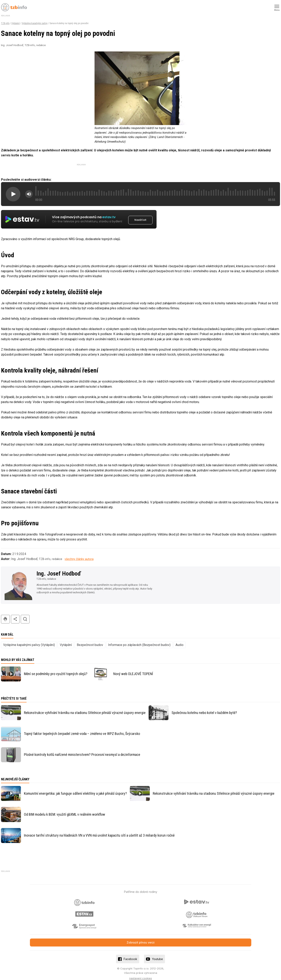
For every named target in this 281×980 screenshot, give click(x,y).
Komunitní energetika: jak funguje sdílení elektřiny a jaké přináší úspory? (75, 789)
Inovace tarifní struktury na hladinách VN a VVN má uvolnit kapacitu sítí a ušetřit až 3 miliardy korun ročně (99, 831)
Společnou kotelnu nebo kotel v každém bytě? (204, 708)
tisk (5, 615)
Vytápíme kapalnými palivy (35, 23)
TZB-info (5, 23)
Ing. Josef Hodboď (59, 569)
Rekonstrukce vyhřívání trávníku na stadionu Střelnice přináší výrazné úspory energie (85, 708)
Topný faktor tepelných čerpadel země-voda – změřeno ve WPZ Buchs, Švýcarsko (82, 729)
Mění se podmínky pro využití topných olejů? (56, 669)
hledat (25, 615)
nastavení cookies (141, 974)
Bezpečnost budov (90, 640)
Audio (179, 640)
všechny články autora (79, 555)
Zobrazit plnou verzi (141, 938)
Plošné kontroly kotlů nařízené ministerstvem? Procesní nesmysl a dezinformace (82, 750)
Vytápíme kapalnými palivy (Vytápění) (29, 640)
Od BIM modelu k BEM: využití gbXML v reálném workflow (65, 810)
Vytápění (16, 23)
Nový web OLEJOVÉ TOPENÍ (133, 669)
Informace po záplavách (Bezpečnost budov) (139, 640)
